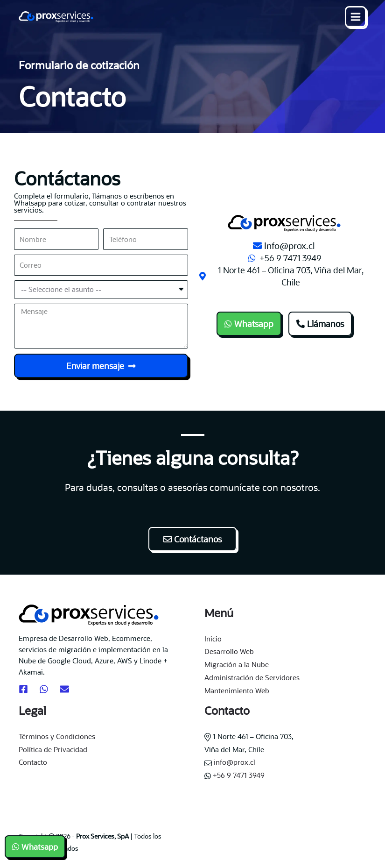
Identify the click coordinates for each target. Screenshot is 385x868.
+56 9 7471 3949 (234, 775)
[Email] (64, 689)
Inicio (213, 639)
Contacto (33, 762)
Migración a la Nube (237, 664)
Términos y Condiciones (57, 736)
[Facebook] (23, 689)
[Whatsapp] (44, 689)
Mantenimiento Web (237, 690)
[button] (249, 324)
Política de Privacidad (53, 749)
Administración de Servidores (252, 677)
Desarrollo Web (229, 651)
